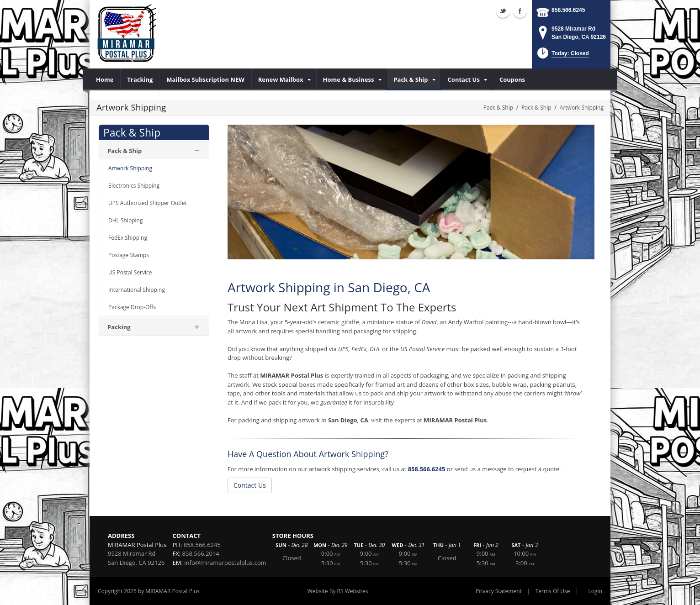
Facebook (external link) (520, 11)
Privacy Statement (499, 591)
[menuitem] (105, 79)
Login (595, 591)
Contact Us (250, 485)
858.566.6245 (568, 10)
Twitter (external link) (503, 11)
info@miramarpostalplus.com (225, 563)
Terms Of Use (553, 591)
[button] (562, 56)
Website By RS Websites (338, 591)
